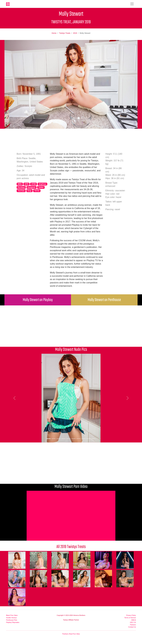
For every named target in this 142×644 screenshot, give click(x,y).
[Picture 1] (49, 439)
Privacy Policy (131, 615)
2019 (75, 33)
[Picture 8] (83, 439)
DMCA (134, 620)
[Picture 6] (73, 439)
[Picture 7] (78, 439)
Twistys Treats (65, 33)
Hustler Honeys (11, 618)
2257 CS (133, 622)
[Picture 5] (69, 439)
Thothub (65, 634)
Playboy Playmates (13, 622)
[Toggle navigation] (132, 4)
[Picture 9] (88, 439)
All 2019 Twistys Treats (71, 547)
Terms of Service (130, 618)
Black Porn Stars (12, 615)
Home (54, 33)
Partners (133, 625)
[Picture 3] (59, 439)
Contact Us (132, 627)
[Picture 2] (54, 439)
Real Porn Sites (74, 634)
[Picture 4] (64, 439)
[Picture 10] (93, 439)
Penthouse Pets (12, 620)
